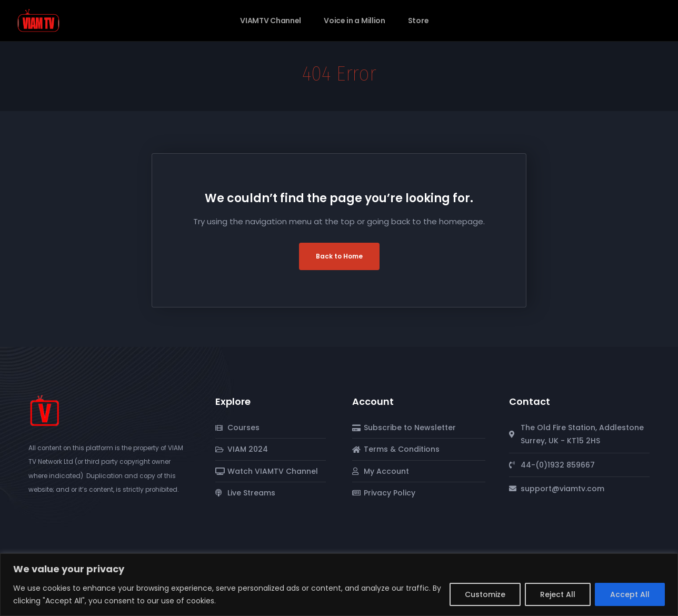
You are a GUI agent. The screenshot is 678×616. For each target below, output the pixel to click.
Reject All (558, 594)
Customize (485, 594)
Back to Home (339, 256)
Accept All (630, 594)
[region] (339, 585)
